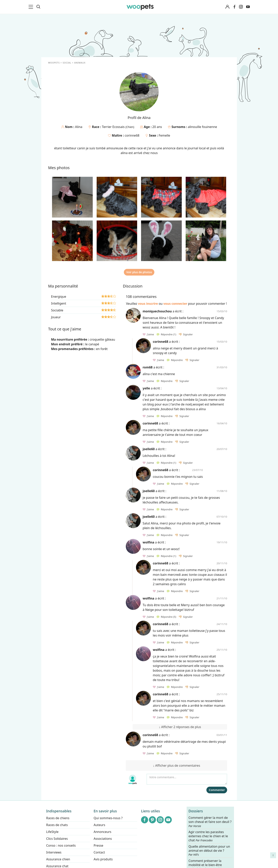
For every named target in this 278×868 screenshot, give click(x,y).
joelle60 (149, 449)
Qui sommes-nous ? (108, 818)
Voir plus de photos (139, 272)
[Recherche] (38, 7)
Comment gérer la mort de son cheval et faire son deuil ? (210, 822)
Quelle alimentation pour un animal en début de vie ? (209, 851)
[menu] (31, 7)
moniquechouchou (157, 311)
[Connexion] (228, 7)
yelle (146, 388)
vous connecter (175, 304)
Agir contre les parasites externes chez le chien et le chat (208, 836)
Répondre (167, 334)
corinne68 (132, 135)
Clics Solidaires (57, 839)
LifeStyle (52, 832)
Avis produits (103, 859)
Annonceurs (102, 832)
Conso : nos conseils (61, 845)
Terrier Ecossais (113, 127)
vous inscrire (148, 304)
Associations (103, 839)
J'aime (149, 334)
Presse (98, 845)
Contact (99, 852)
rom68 (148, 367)
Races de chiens (58, 818)
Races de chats (57, 825)
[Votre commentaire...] (187, 779)
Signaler (186, 334)
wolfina (148, 542)
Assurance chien (58, 859)
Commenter (217, 790)
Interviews (54, 852)
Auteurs (99, 825)
